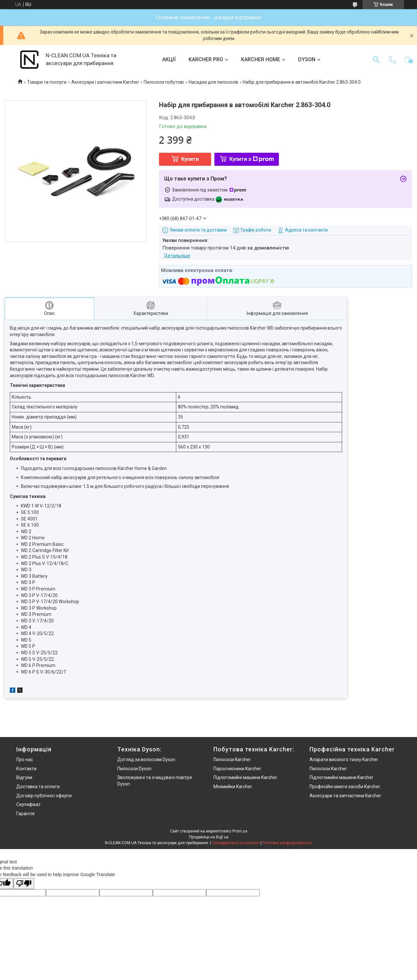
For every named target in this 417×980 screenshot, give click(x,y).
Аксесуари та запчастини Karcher (345, 796)
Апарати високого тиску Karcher (344, 760)
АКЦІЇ (169, 59)
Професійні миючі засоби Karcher (345, 787)
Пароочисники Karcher (237, 769)
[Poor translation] (24, 884)
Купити (190, 159)
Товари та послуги (47, 82)
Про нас (25, 760)
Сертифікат (29, 804)
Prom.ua (240, 831)
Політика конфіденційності (288, 843)
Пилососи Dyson (134, 769)
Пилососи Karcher (232, 760)
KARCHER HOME (261, 59)
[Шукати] (376, 60)
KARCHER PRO (206, 59)
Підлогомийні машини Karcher (245, 777)
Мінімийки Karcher (233, 787)
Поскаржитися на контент (236, 843)
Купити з (252, 159)
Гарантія (25, 814)
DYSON (307, 59)
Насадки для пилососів (213, 82)
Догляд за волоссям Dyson (146, 760)
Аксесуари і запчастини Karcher (105, 82)
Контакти (26, 769)
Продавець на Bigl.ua (209, 837)
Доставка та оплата (38, 787)
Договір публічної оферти (44, 796)
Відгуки (24, 777)
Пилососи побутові (164, 82)
